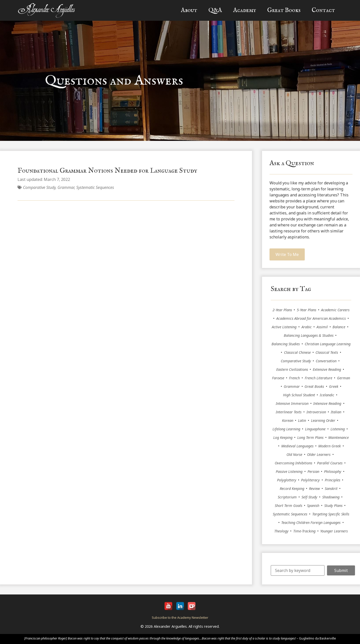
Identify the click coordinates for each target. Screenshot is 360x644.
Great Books (284, 10)
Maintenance (338, 437)
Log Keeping (283, 437)
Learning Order (323, 420)
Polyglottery (287, 480)
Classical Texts (327, 352)
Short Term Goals (288, 506)
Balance (339, 327)
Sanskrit (331, 489)
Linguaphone (315, 429)
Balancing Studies (286, 344)
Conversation (326, 361)
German (343, 378)
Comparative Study (39, 187)
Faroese (278, 378)
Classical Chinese (297, 352)
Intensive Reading (327, 403)
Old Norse (294, 454)
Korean (288, 420)
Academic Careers (335, 310)
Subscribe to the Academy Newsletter (180, 617)
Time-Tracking (304, 531)
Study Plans (333, 506)
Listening (338, 429)
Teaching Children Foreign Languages (311, 523)
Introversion (316, 412)
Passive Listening (289, 471)
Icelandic (327, 395)
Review (314, 489)
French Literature (318, 378)
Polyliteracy (310, 480)
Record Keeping (292, 489)
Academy (245, 10)
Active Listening (284, 327)
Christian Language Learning (328, 344)
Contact (323, 10)
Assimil (322, 327)
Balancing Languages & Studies (309, 335)
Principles (332, 480)
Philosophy (333, 471)
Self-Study (309, 497)
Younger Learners (334, 531)
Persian (313, 471)
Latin (302, 420)
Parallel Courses (330, 463)
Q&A (215, 10)
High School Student (299, 395)
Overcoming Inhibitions (293, 463)
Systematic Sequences (95, 187)
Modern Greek (329, 446)
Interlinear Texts (289, 412)
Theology (281, 531)
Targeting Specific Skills (331, 514)
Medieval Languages (297, 446)
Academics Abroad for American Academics (311, 318)
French (294, 378)
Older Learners (319, 454)
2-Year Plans (282, 310)
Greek (334, 386)
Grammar (66, 187)
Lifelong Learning (286, 429)
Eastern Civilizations (292, 369)
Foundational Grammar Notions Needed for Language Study (107, 171)
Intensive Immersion (292, 403)
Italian (336, 412)
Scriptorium (287, 497)
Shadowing (331, 497)
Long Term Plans (310, 437)
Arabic (307, 327)
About (189, 10)
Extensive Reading (327, 369)
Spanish (313, 506)
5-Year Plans (306, 310)
